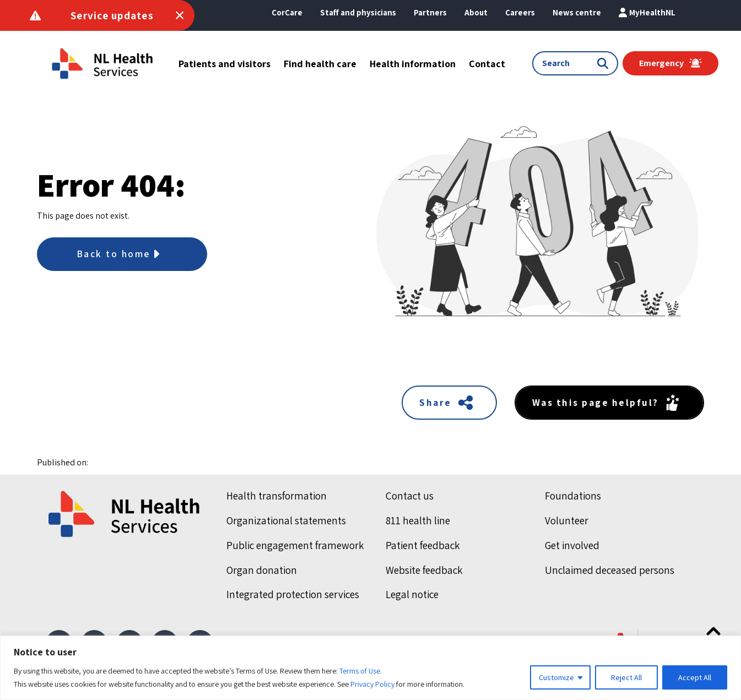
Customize (556, 677)
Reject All (626, 677)
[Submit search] (605, 63)
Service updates (112, 15)
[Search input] (570, 63)
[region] (370, 668)
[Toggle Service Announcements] (180, 15)
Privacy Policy (372, 684)
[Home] (125, 515)
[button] (476, 13)
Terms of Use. (361, 671)
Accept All (695, 677)
